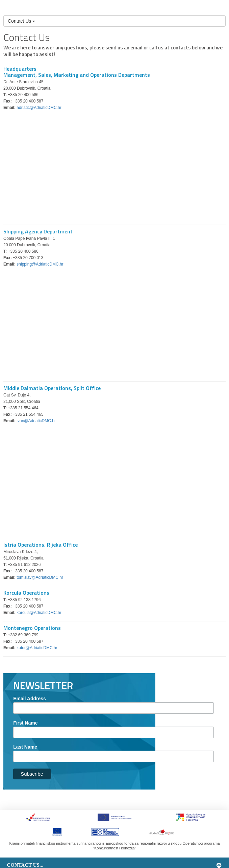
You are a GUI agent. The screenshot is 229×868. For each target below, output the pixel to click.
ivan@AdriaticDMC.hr (36, 421)
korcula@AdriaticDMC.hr (39, 613)
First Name (25, 723)
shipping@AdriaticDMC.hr (40, 264)
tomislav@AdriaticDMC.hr (40, 577)
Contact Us (21, 21)
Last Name (25, 747)
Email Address (30, 699)
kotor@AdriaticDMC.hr (37, 648)
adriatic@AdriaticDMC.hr (39, 108)
